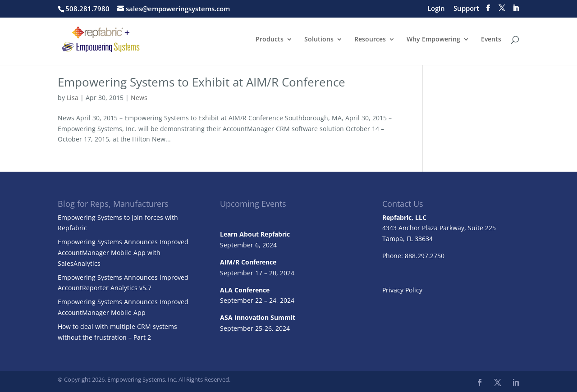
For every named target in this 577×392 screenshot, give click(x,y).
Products (270, 40)
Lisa (73, 98)
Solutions (319, 40)
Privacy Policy (402, 290)
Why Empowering (433, 40)
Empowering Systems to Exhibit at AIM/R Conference (201, 82)
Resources (370, 40)
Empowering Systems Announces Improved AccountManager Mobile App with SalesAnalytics (123, 253)
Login (436, 9)
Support (466, 9)
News (139, 98)
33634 (424, 239)
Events (491, 40)
